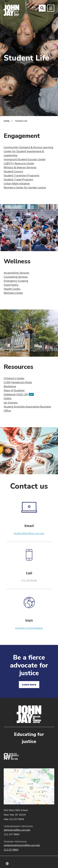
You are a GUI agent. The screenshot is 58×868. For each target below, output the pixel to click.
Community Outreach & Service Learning (28, 147)
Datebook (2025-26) (19, 394)
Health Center (12, 289)
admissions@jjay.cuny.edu (17, 830)
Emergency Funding (16, 281)
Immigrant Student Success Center (25, 159)
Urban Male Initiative (17, 183)
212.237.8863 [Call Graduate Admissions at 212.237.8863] (11, 850)
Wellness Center (13, 293)
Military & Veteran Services (20, 167)
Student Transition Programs (21, 175)
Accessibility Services (16, 273)
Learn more (29, 684)
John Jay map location (29, 786)
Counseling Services (16, 277)
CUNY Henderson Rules (18, 382)
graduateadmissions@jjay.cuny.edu (22, 845)
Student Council (13, 171)
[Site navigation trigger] (51, 8)
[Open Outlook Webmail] (34, 8)
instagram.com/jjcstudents (29, 628)
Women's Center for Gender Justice (25, 187)
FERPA (8, 398)
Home (7, 121)
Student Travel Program (18, 179)
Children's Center (14, 378)
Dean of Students (14, 390)
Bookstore (10, 386)
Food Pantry (11, 285)
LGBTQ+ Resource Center (19, 163)
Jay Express (11, 403)
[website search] (42, 8)
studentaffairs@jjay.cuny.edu (29, 533)
